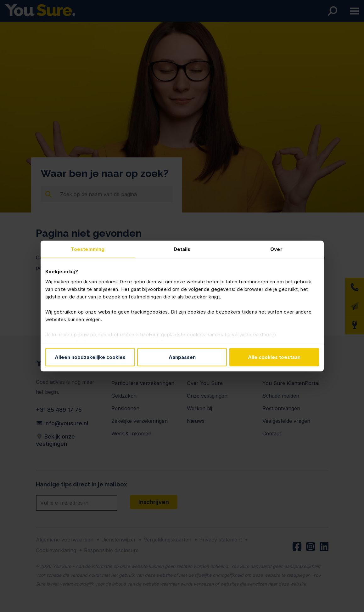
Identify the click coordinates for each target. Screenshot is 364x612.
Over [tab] (276, 249)
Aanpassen (182, 357)
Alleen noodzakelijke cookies (90, 357)
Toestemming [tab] (88, 249)
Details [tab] (182, 249)
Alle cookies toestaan (274, 357)
